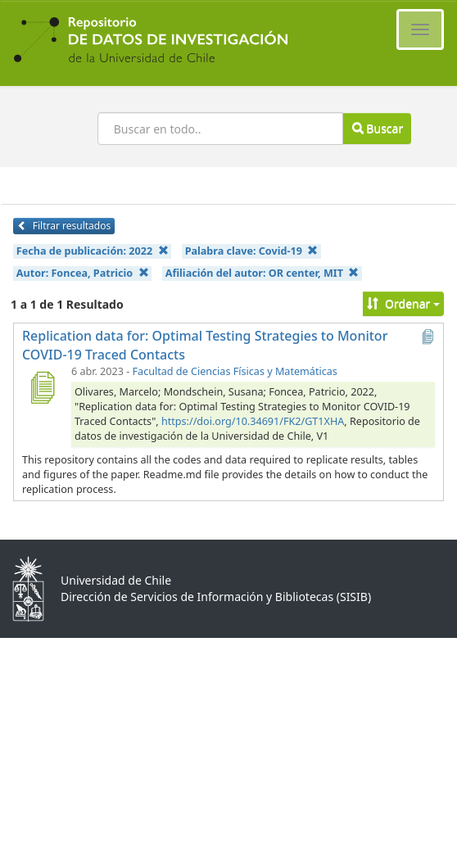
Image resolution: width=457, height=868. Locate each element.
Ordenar (403, 303)
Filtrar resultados (64, 226)
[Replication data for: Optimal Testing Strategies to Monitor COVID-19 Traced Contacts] (42, 387)
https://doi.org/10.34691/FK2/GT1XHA (253, 421)
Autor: (83, 273)
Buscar (378, 128)
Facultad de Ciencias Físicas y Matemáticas (235, 371)
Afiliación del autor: (262, 273)
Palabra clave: (252, 251)
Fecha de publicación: (93, 251)
